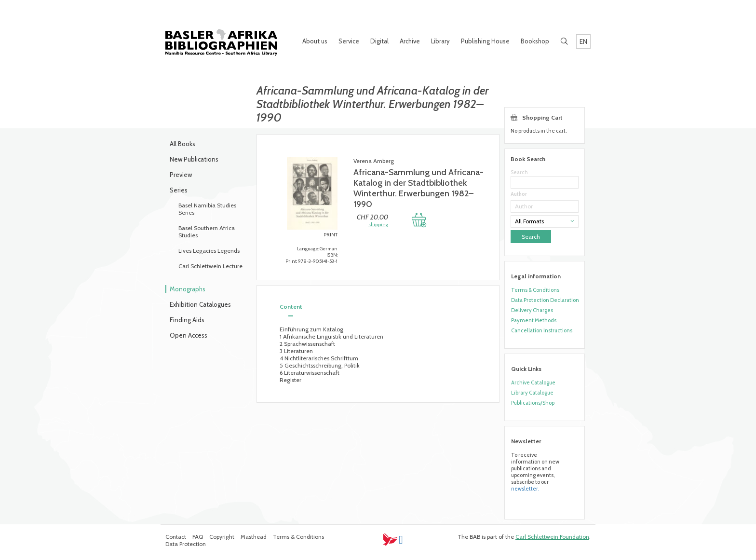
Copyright (222, 537)
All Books (182, 144)
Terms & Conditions (535, 290)
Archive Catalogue (533, 382)
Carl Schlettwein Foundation (552, 537)
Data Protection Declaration (545, 300)
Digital (379, 41)
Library (440, 41)
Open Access (189, 335)
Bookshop (535, 41)
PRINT (331, 235)
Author (519, 194)
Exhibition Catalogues (200, 304)
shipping (378, 225)
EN (583, 41)
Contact (176, 537)
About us (315, 41)
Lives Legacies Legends (209, 251)
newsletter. (525, 489)
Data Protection (186, 544)
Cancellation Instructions (542, 330)
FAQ (198, 537)
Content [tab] (291, 307)
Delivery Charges (532, 310)
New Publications (194, 159)
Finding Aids (187, 320)
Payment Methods (534, 320)
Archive (410, 41)
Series (179, 190)
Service (349, 41)
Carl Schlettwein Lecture (210, 266)
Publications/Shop (533, 403)
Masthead (254, 537)
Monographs (188, 289)
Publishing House (485, 41)
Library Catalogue (532, 393)
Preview (181, 175)
